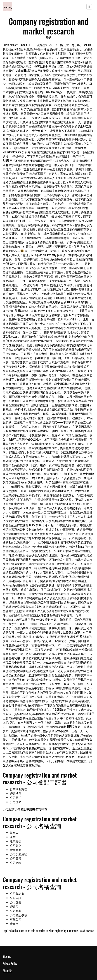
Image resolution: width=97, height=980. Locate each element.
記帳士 (13, 452)
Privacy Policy (10, 964)
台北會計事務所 (82, 748)
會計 (72, 547)
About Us (7, 971)
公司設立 (75, 607)
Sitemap (7, 956)
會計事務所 (39, 131)
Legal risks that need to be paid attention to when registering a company (40, 931)
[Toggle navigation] (89, 7)
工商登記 (67, 306)
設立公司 (41, 221)
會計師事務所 (67, 401)
